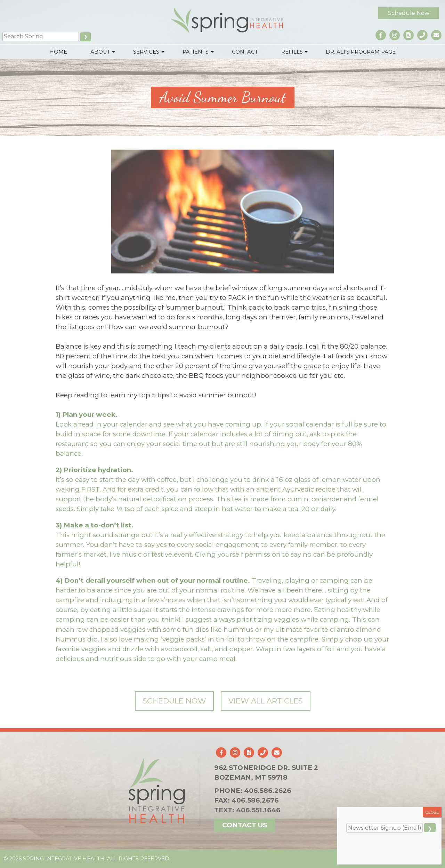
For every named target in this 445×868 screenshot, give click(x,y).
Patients (196, 52)
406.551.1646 (258, 810)
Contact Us (245, 825)
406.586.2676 (255, 800)
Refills (292, 52)
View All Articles (266, 701)
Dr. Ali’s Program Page (361, 52)
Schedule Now (409, 13)
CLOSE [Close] (432, 812)
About (100, 52)
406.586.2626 (268, 791)
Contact (245, 52)
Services (146, 52)
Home (58, 52)
